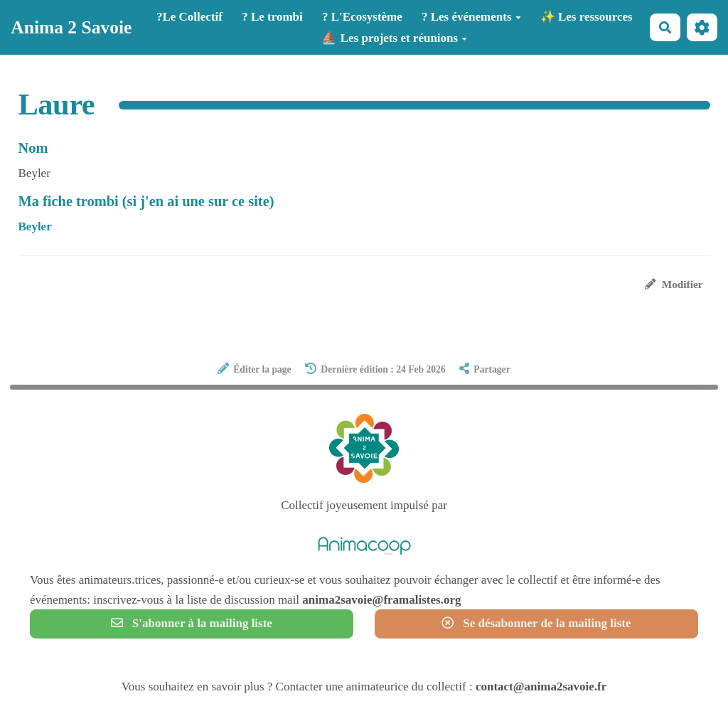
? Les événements (471, 17)
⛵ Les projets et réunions (394, 38)
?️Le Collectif (189, 17)
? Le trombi (272, 17)
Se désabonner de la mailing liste (536, 623)
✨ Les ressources (587, 17)
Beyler (35, 226)
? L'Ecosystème (362, 17)
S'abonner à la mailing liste (192, 623)
